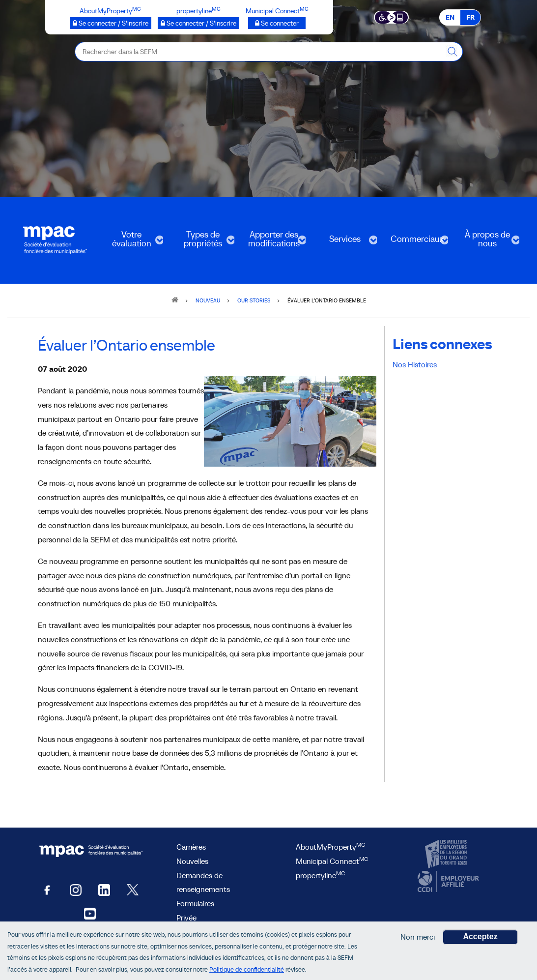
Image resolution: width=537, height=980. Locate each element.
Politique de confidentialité (247, 969)
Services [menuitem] (344, 242)
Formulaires (195, 903)
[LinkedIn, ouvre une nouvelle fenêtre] (104, 889)
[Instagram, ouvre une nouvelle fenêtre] (76, 889)
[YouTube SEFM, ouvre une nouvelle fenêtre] (90, 913)
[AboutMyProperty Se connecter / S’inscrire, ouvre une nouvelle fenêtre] (111, 23)
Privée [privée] (186, 918)
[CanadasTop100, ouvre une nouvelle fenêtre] (447, 855)
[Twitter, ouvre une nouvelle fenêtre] (133, 889)
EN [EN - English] (450, 17)
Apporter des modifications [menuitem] (273, 242)
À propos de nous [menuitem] (487, 242)
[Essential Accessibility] (391, 17)
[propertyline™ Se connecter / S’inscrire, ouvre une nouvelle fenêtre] (198, 23)
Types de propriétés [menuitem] (202, 242)
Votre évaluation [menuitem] (130, 242)
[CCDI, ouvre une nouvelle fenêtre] (447, 882)
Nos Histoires (415, 364)
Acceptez (480, 936)
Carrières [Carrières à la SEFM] (191, 847)
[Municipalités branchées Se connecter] (277, 23)
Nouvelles (192, 861)
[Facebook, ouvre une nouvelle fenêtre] (47, 889)
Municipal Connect (332, 861)
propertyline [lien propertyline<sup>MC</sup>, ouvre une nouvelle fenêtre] (320, 875)
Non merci (418, 937)
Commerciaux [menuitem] (415, 242)
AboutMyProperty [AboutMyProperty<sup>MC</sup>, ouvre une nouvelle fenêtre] (330, 847)
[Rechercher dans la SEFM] (453, 52)
